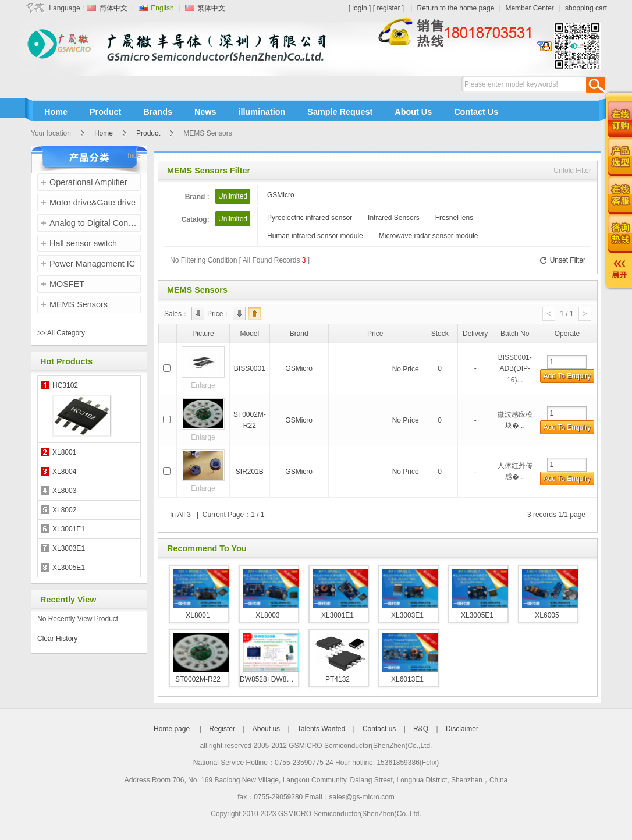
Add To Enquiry (567, 376)
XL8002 (64, 510)
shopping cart (586, 8)
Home (104, 133)
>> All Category (61, 333)
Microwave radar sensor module (429, 236)
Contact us (379, 729)
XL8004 (64, 472)
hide (134, 155)
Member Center (529, 8)
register (388, 8)
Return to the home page (456, 8)
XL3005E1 (69, 568)
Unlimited (233, 196)
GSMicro (281, 195)
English (161, 8)
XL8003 (64, 491)
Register (222, 729)
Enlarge (203, 385)
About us (266, 729)
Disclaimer (462, 729)
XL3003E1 (69, 548)
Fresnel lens (454, 218)
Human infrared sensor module (315, 236)
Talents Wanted (321, 729)
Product (148, 133)
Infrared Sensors (394, 218)
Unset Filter (562, 260)
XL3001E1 (69, 529)
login (359, 8)
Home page (173, 729)
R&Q (421, 729)
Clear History (57, 639)
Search (595, 84)
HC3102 (65, 385)
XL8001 (64, 452)
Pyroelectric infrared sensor (310, 218)
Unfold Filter (572, 171)
